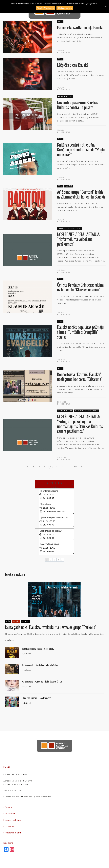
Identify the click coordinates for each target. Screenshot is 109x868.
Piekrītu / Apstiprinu (45, 8)
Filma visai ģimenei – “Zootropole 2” (37, 698)
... (62, 560)
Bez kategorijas (65, 96)
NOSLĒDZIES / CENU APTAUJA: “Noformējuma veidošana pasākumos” (78, 239)
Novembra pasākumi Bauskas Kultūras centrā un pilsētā (77, 105)
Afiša (60, 21)
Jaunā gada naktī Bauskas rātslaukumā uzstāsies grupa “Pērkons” (51, 627)
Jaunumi (69, 186)
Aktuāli (16, 621)
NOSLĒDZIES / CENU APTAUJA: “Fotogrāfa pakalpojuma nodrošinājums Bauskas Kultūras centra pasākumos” (80, 424)
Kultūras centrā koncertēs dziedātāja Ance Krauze (42, 682)
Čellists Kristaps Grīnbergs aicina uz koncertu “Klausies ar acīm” (80, 287)
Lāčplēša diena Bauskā (73, 65)
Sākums (8, 807)
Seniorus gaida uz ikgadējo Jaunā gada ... (38, 649)
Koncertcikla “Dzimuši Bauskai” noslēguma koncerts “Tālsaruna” (80, 377)
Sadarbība (9, 814)
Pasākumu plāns (12, 820)
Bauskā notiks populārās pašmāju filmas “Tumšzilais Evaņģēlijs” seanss (80, 332)
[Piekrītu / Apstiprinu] (105, 7)
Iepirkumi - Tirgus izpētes (70, 228)
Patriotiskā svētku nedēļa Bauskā (80, 27)
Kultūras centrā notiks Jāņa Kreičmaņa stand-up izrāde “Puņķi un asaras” (81, 149)
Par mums (9, 826)
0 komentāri (64, 52)
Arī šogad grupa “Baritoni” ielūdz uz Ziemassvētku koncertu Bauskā (81, 194)
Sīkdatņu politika (12, 833)
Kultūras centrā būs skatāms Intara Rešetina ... (41, 665)
